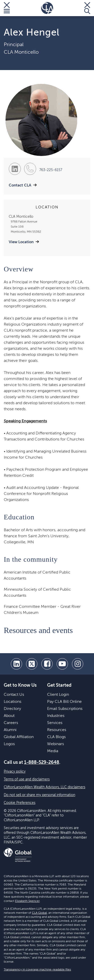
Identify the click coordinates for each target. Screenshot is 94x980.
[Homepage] (47, 8)
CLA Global (39, 913)
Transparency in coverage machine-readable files (37, 970)
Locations (13, 702)
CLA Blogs (56, 737)
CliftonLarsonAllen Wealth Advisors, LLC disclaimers (44, 787)
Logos (9, 744)
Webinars (56, 744)
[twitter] (32, 664)
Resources (57, 730)
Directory (12, 709)
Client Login (58, 695)
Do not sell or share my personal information (39, 795)
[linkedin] (16, 664)
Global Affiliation (19, 737)
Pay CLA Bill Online (64, 702)
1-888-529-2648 (42, 763)
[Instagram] (78, 664)
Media (53, 751)
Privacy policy (15, 772)
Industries (56, 716)
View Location (21, 242)
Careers (11, 723)
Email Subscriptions (65, 709)
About (9, 716)
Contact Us (14, 695)
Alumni (10, 730)
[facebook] (47, 664)
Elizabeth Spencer (27, 901)
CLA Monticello (21, 52)
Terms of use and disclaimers (27, 779)
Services (55, 723)
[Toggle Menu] (7, 8)
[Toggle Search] (87, 8)
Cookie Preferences (20, 803)
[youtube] (62, 664)
